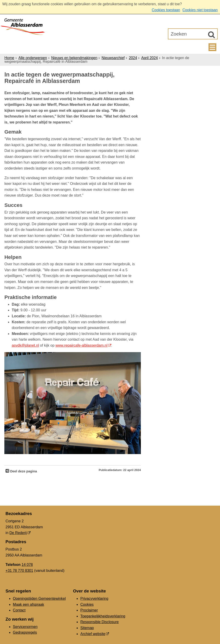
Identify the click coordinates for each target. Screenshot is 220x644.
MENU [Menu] (212, 47)
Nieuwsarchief (113, 58)
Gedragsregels (25, 632)
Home (9, 58)
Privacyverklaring (94, 599)
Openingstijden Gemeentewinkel (39, 599)
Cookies (87, 604)
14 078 (27, 565)
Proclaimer (89, 610)
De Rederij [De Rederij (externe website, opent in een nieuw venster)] (18, 533)
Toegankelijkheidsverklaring (103, 616)
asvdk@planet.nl (25, 345)
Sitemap (87, 628)
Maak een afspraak (28, 604)
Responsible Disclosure (99, 622)
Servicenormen (25, 627)
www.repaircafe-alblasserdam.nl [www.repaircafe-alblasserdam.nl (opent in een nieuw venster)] (82, 345)
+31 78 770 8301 (19, 571)
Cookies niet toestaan (200, 10)
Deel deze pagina (23, 471)
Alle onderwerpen (33, 58)
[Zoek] (212, 35)
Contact (19, 610)
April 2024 (150, 58)
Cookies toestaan (166, 10)
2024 (133, 58)
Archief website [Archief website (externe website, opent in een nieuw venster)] (93, 634)
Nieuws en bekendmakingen (74, 58)
